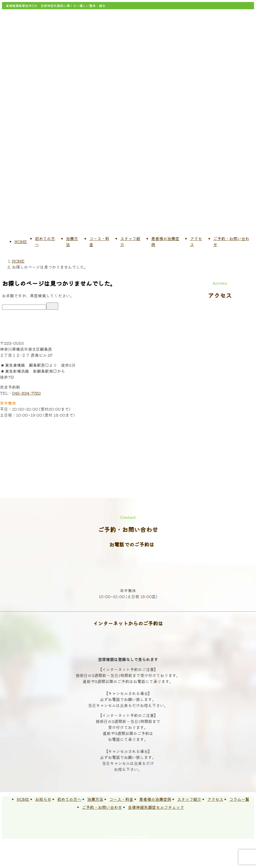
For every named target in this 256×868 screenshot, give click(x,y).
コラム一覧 (239, 799)
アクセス (215, 799)
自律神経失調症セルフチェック (156, 807)
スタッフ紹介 (189, 799)
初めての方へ (69, 799)
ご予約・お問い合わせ (102, 807)
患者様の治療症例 (155, 799)
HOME (21, 241)
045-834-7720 (26, 393)
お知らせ (43, 799)
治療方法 (95, 799)
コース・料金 (121, 799)
